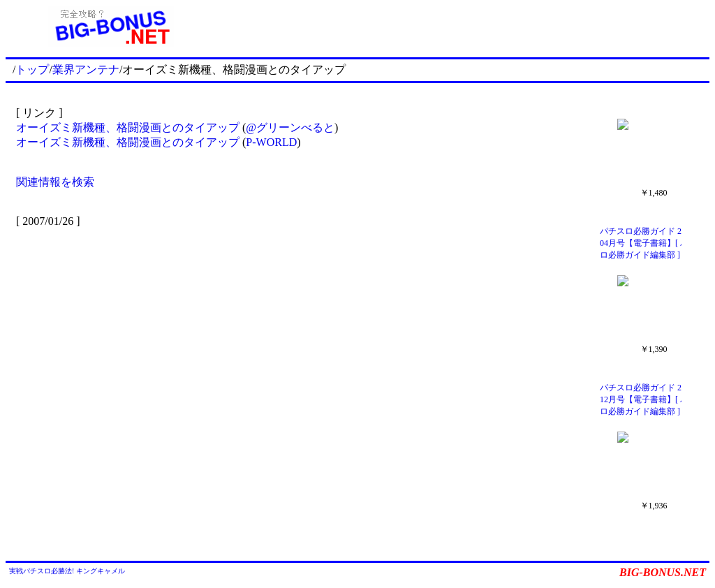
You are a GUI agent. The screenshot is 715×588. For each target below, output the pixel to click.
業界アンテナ (86, 69)
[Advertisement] (463, 27)
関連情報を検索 (55, 182)
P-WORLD (271, 142)
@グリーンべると (290, 127)
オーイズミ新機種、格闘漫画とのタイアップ (128, 127)
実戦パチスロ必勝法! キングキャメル (67, 571)
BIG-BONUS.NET (663, 572)
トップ (32, 69)
